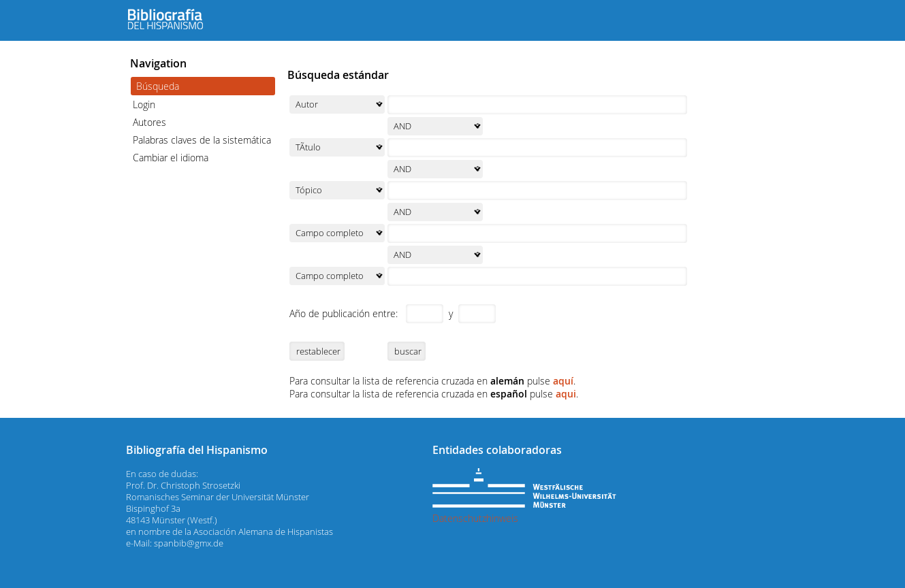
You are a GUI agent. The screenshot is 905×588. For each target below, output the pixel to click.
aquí (563, 381)
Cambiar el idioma (171, 158)
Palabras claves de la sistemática (202, 140)
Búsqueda (158, 86)
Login (144, 104)
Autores (149, 122)
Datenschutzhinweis (475, 518)
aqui (566, 394)
